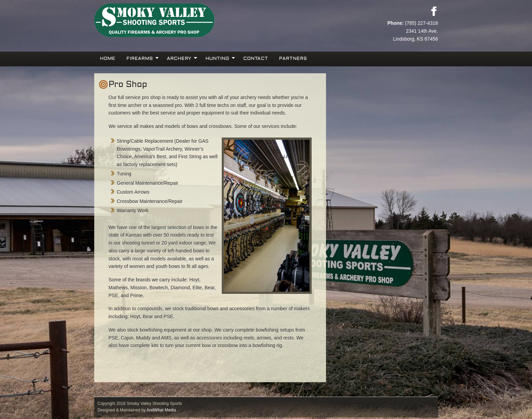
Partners (293, 59)
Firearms (140, 58)
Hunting (218, 58)
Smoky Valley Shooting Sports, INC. (180, 21)
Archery (180, 58)
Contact (256, 59)
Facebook (434, 11)
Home (107, 59)
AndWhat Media (161, 410)
